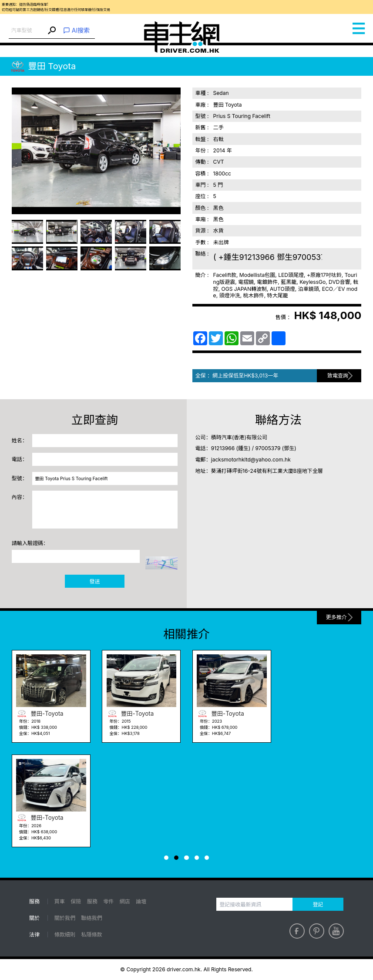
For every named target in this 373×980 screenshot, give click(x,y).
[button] (166, 858)
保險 (76, 901)
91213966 (223, 448)
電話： (20, 459)
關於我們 (65, 918)
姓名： (20, 440)
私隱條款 (91, 935)
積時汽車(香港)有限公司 (239, 437)
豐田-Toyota (40, 714)
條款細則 (65, 935)
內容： (20, 497)
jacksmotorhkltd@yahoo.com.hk (251, 460)
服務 (92, 901)
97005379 (268, 448)
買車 (60, 901)
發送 (95, 581)
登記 (318, 904)
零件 (108, 901)
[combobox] (27, 31)
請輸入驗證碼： (30, 543)
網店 (125, 901)
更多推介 (336, 617)
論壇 (141, 901)
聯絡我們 (91, 918)
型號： (20, 478)
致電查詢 (338, 375)
